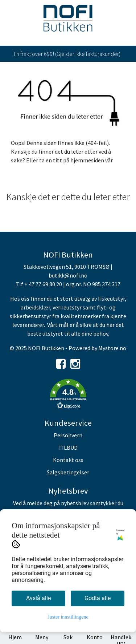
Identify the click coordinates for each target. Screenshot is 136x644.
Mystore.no (112, 348)
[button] (68, 395)
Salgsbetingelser (68, 472)
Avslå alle (38, 598)
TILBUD (68, 447)
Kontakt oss (68, 460)
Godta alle (98, 598)
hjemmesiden (87, 160)
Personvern (68, 435)
